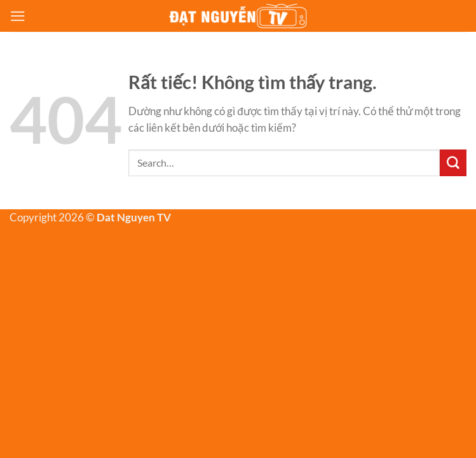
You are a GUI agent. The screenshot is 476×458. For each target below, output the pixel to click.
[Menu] (18, 16)
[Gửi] (453, 163)
